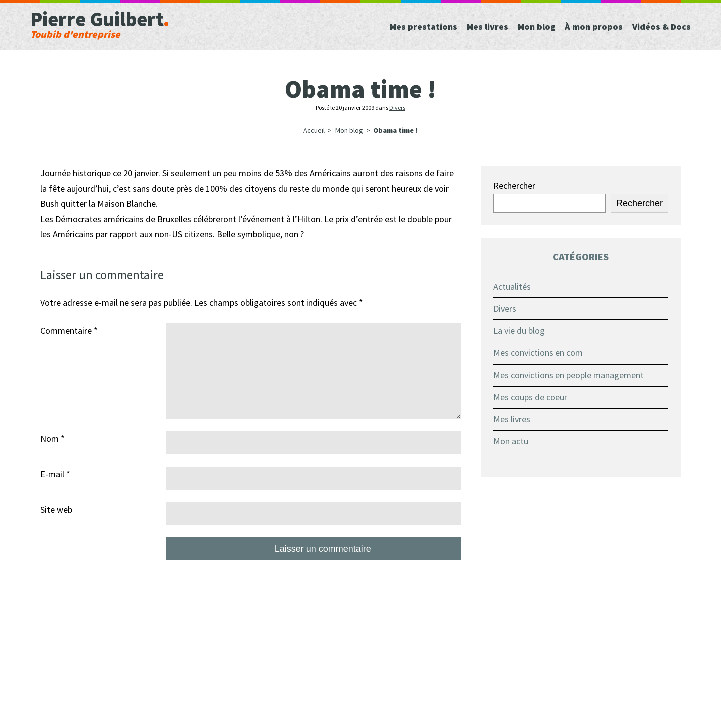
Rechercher (514, 186)
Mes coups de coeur (530, 397)
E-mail (55, 474)
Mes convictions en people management (569, 375)
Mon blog (349, 130)
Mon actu (511, 441)
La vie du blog (519, 331)
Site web (56, 509)
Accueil (314, 130)
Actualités (512, 287)
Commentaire (69, 331)
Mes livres (512, 419)
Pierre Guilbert (140, 23)
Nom (52, 438)
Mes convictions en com (538, 353)
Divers (397, 107)
